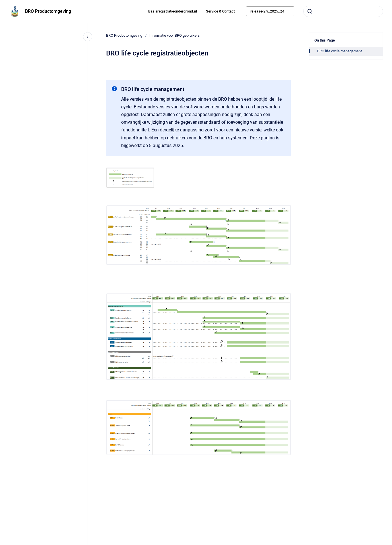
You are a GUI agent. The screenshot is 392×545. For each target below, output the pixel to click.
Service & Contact (220, 11)
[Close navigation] (88, 37)
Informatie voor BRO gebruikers (175, 35)
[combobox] (343, 11)
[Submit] (310, 11)
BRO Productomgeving (48, 11)
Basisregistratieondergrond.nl (173, 11)
